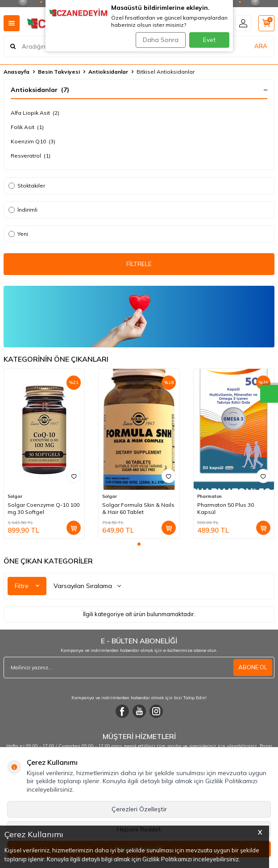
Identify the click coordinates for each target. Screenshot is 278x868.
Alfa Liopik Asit (35, 113)
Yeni (18, 234)
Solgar (15, 496)
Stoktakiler (27, 186)
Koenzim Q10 (33, 142)
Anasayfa (17, 72)
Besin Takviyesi (59, 72)
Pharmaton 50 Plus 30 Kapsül (226, 508)
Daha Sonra (161, 40)
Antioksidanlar (108, 72)
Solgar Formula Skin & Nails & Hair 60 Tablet (138, 508)
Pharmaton (210, 496)
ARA (261, 46)
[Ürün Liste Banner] (139, 317)
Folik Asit (27, 127)
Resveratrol (31, 156)
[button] (139, 544)
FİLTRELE (139, 264)
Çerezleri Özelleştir (139, 809)
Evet (209, 40)
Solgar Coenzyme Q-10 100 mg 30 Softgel (44, 508)
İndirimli (23, 210)
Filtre (27, 586)
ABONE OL (253, 667)
